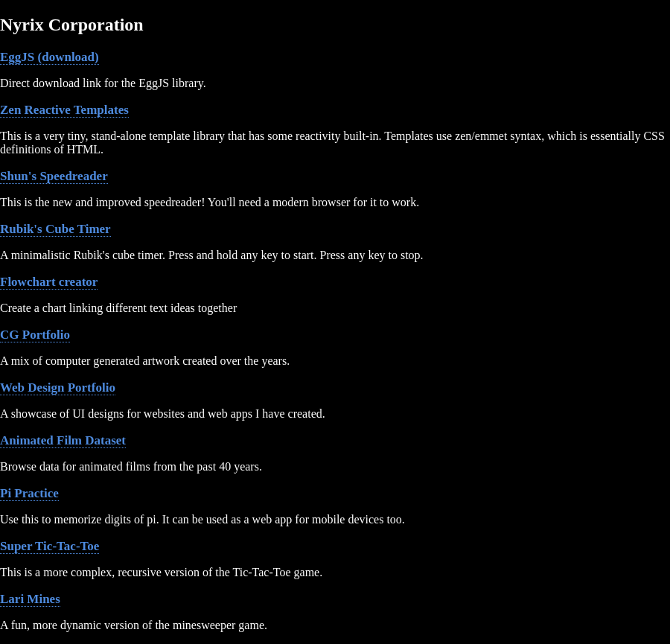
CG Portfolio (35, 335)
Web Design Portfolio (58, 388)
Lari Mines (30, 599)
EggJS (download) (50, 57)
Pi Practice (29, 493)
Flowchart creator (49, 282)
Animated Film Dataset (63, 440)
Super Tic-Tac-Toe (50, 546)
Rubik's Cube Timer (55, 229)
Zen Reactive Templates (64, 110)
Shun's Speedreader (54, 176)
